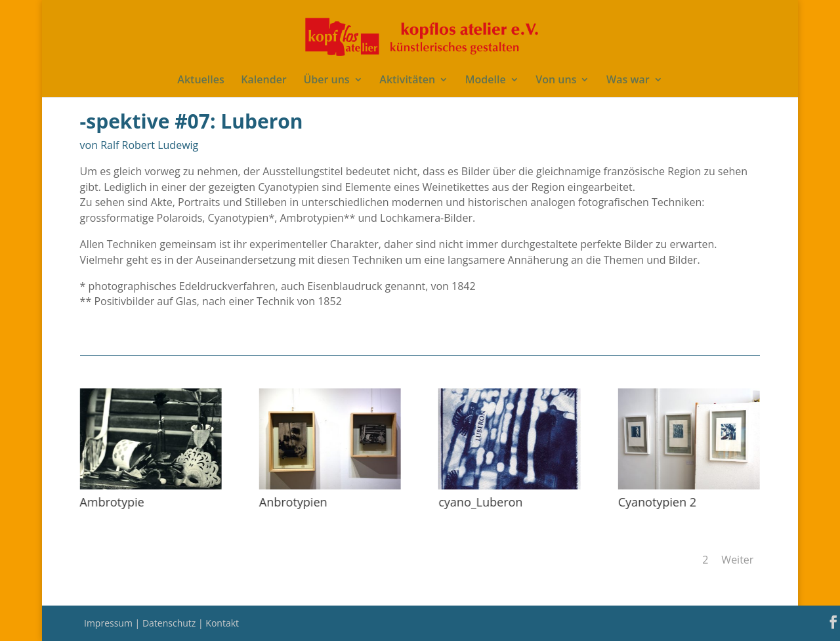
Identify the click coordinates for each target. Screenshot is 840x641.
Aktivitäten (407, 81)
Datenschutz (170, 623)
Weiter (737, 560)
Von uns (556, 81)
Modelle (486, 81)
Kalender (263, 81)
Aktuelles (200, 81)
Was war (628, 81)
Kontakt (222, 623)
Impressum (110, 623)
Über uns (326, 81)
